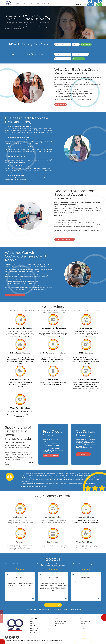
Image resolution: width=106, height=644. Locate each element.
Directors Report (53, 380)
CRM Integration (86, 353)
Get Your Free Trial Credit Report (15, 295)
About (18, 3)
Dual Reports (86, 328)
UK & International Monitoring (53, 353)
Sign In (91, 5)
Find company (86, 44)
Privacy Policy (33, 631)
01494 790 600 (80, 4)
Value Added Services (20, 408)
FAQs (57, 626)
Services (25, 3)
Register (99, 5)
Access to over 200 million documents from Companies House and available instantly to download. (20, 384)
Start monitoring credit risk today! (65, 239)
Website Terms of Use (36, 626)
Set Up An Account (61, 105)
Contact (38, 3)
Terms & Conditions (35, 628)
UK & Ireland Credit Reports (20, 328)
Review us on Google (53, 605)
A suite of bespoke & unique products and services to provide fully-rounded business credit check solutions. (86, 522)
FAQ (32, 3)
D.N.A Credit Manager (20, 353)
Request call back (78, 59)
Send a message (60, 623)
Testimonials (45, 3)
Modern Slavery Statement (37, 633)
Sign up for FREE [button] (83, 454)
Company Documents (20, 380)
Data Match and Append (86, 380)
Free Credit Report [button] (51, 455)
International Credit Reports (53, 328)
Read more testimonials (28, 488)
